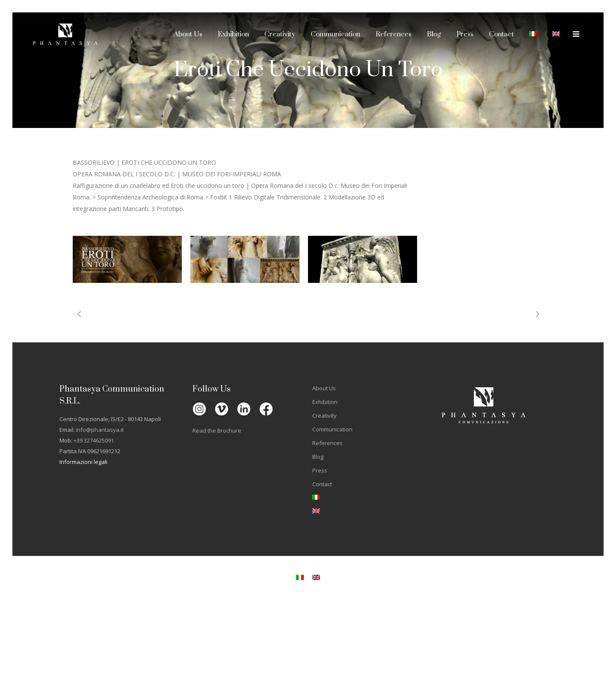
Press (320, 470)
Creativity (324, 416)
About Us (324, 388)
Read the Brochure (217, 431)
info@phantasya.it (100, 430)
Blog (318, 457)
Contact (322, 484)
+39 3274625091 (94, 440)
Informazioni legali (83, 462)
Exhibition (325, 402)
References (327, 443)
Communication (332, 429)
